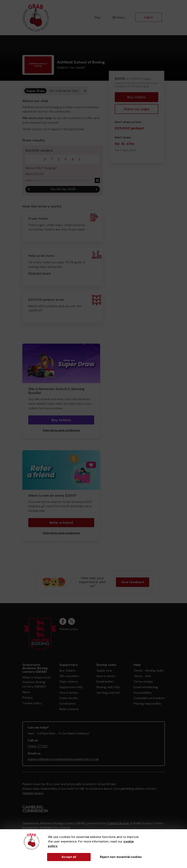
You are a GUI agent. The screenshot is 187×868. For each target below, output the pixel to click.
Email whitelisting (146, 687)
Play (98, 18)
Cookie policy (32, 703)
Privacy (28, 698)
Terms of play (143, 682)
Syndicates (67, 704)
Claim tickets (69, 682)
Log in (149, 17)
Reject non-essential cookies (121, 857)
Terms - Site (142, 676)
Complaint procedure (149, 698)
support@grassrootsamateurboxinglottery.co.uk (63, 759)
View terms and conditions (61, 430)
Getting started (108, 693)
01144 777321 (38, 746)
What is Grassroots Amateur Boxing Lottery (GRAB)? (37, 682)
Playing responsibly (147, 704)
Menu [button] (119, 18)
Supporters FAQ (71, 687)
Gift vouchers (69, 676)
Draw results (68, 698)
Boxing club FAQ (108, 687)
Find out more (39, 273)
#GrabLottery (69, 629)
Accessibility (143, 693)
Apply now (104, 670)
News (26, 692)
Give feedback (133, 582)
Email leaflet (105, 682)
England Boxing (118, 823)
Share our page (137, 109)
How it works (69, 693)
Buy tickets (137, 97)
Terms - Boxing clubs (149, 670)
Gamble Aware (33, 793)
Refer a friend (61, 523)
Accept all (69, 857)
